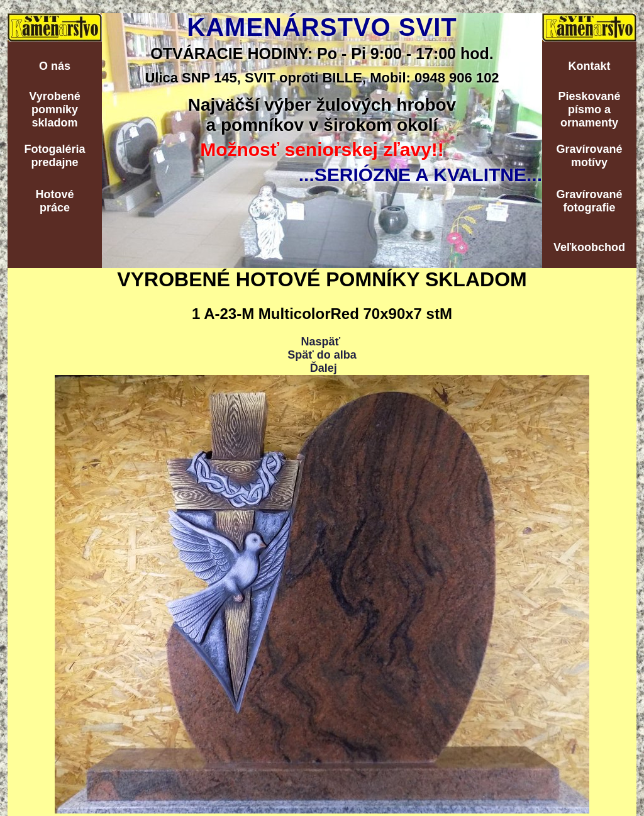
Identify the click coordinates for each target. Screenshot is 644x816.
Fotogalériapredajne (54, 156)
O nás (55, 66)
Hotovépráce (54, 201)
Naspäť (320, 342)
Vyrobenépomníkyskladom (54, 109)
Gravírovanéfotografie (589, 201)
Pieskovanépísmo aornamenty (589, 109)
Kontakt (590, 66)
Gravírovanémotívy (589, 156)
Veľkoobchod (589, 247)
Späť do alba (322, 355)
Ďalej (324, 368)
